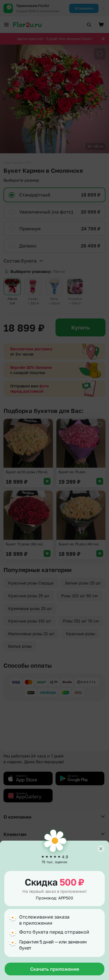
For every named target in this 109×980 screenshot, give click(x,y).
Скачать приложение (55, 969)
